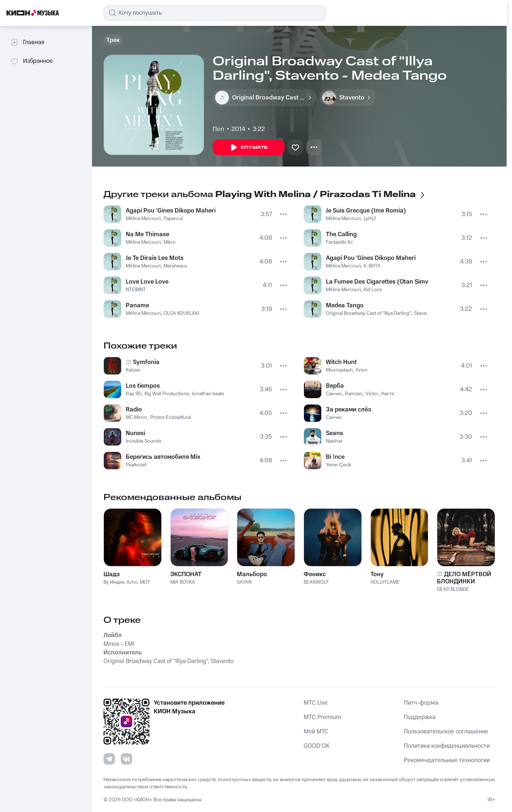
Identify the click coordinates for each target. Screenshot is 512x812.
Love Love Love (147, 282)
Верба (335, 386)
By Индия (114, 582)
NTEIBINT (136, 290)
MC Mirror (137, 417)
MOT (145, 582)
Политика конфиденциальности (447, 746)
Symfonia (146, 362)
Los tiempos (143, 386)
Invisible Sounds (144, 441)
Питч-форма (421, 703)
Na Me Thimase (147, 234)
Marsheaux (176, 266)
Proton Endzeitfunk (171, 417)
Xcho (132, 582)
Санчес (334, 394)
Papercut (173, 219)
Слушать (249, 148)
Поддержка (420, 717)
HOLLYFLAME (385, 582)
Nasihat (334, 441)
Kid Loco (373, 290)
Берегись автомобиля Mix (163, 457)
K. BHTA (372, 266)
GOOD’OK (317, 746)
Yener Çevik (339, 465)
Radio (134, 410)
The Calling (341, 234)
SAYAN (244, 582)
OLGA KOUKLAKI (181, 313)
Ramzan (354, 394)
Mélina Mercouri (143, 219)
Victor (372, 394)
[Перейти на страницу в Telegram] (109, 759)
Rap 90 (134, 394)
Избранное (31, 61)
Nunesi (135, 433)
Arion (362, 370)
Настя (388, 394)
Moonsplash (339, 370)
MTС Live (316, 703)
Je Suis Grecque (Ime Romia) (366, 211)
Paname (137, 305)
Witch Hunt (341, 362)
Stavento (423, 313)
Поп (218, 129)
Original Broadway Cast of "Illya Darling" (368, 313)
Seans (335, 433)
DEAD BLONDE (453, 589)
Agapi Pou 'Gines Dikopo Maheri (171, 211)
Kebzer (133, 370)
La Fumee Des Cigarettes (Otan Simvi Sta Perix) (377, 282)
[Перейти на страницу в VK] (126, 759)
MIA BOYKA (183, 582)
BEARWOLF (316, 582)
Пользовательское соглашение (446, 732)
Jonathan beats (208, 394)
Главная (27, 42)
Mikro (170, 242)
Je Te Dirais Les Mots (155, 258)
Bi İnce (335, 457)
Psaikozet (136, 465)
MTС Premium (322, 717)
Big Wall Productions (167, 394)
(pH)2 (370, 219)
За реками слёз (349, 410)
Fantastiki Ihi (339, 242)
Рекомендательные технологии (447, 760)
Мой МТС (316, 732)
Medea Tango (345, 305)
